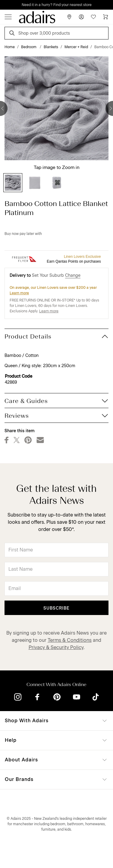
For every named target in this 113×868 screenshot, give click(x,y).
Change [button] (73, 275)
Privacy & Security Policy (56, 647)
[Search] (13, 34)
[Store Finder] (69, 17)
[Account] (81, 17)
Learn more (19, 293)
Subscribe (56, 608)
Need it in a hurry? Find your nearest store (57, 5)
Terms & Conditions (70, 640)
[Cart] (105, 17)
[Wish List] (93, 17)
